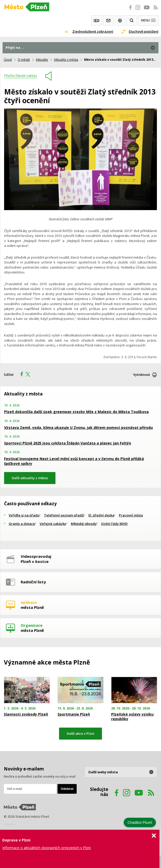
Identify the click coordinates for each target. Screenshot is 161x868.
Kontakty (108, 20)
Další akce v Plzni (80, 733)
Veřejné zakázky (53, 524)
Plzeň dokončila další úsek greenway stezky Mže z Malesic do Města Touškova (76, 412)
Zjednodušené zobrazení (93, 31)
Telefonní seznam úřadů (64, 515)
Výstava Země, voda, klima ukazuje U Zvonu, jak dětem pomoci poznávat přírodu (78, 427)
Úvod (8, 60)
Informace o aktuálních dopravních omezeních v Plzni (47, 848)
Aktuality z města (66, 60)
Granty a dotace (22, 524)
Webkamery (96, 20)
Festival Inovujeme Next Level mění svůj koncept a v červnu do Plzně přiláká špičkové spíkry (74, 461)
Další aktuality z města (30, 478)
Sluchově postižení (143, 31)
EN (120, 20)
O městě (24, 60)
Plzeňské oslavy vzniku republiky (132, 717)
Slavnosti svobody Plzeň (26, 714)
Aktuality (42, 60)
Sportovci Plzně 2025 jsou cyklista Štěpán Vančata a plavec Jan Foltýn (68, 443)
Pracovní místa (131, 515)
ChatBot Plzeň (140, 822)
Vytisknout (142, 375)
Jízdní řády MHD (114, 524)
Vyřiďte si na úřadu (24, 515)
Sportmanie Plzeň (74, 714)
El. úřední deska (101, 515)
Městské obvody (84, 524)
